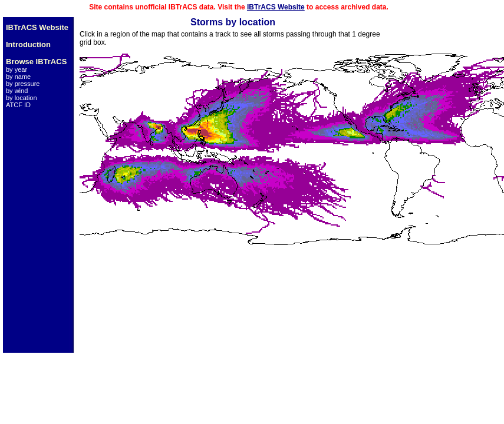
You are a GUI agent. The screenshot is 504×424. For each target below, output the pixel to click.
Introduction (28, 44)
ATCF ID (18, 105)
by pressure (23, 84)
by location (22, 98)
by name (18, 77)
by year (17, 69)
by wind (17, 91)
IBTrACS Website (276, 7)
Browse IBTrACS (36, 62)
